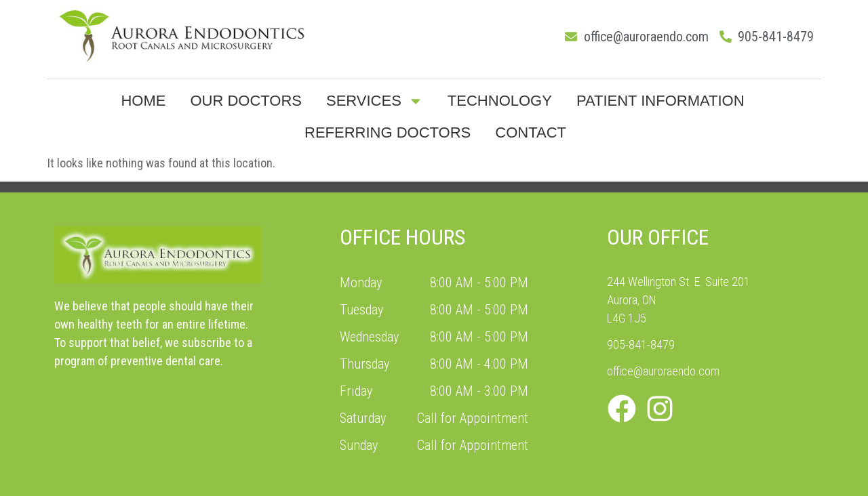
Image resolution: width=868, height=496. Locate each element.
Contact (531, 132)
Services (375, 101)
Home (143, 101)
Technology (500, 101)
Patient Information (660, 101)
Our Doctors (246, 101)
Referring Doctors (388, 132)
